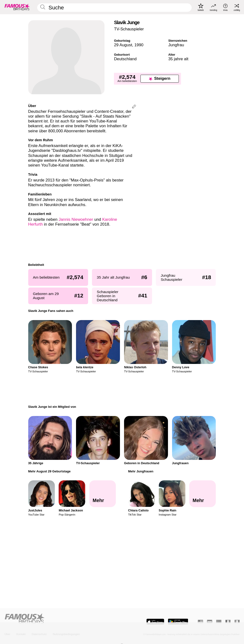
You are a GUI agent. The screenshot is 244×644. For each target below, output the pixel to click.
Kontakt (21, 634)
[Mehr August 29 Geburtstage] (103, 494)
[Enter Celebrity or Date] (114, 8)
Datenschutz (39, 634)
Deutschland (125, 59)
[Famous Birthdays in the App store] (155, 622)
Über (7, 634)
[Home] (62, 619)
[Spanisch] (210, 622)
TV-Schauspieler (129, 29)
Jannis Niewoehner (76, 219)
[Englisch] (200, 622)
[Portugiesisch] (219, 622)
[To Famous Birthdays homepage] (17, 7)
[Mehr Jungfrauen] (202, 494)
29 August (123, 45)
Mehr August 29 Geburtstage (49, 471)
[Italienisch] (237, 622)
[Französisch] (228, 622)
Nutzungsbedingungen (66, 634)
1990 (139, 45)
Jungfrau (176, 45)
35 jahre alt (178, 59)
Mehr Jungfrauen (141, 471)
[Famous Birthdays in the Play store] (178, 622)
